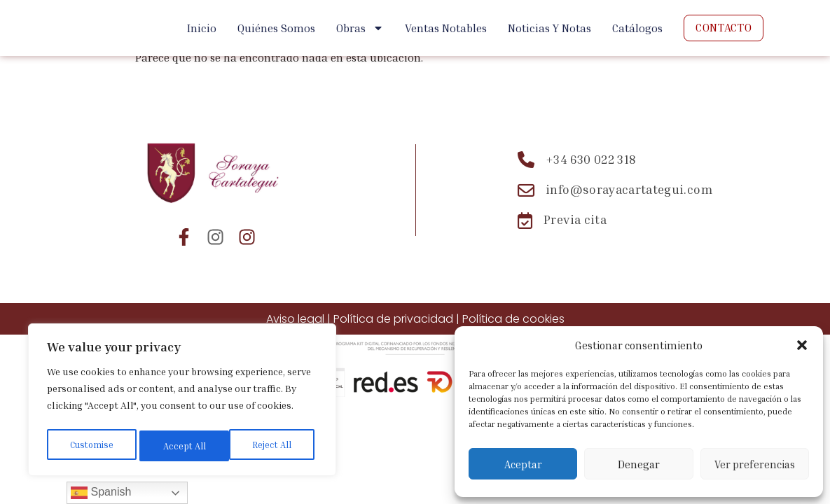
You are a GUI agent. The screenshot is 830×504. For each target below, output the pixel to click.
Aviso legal (295, 319)
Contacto (724, 27)
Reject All (183, 446)
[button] (802, 345)
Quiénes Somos (276, 28)
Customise (91, 446)
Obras (360, 28)
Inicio (202, 28)
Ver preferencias (755, 464)
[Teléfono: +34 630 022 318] (616, 160)
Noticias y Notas (549, 28)
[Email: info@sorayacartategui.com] (616, 190)
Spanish (101, 493)
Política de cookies (513, 319)
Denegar (639, 464)
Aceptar (523, 464)
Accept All (274, 446)
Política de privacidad (393, 319)
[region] (182, 402)
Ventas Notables (446, 28)
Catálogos (637, 28)
